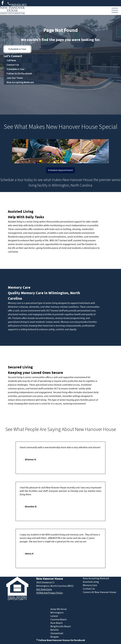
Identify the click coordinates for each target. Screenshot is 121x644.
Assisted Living (21, 212)
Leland (54, 616)
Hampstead (57, 633)
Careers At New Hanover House (100, 592)
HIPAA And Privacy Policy (50, 593)
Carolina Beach (59, 620)
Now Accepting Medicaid (20, 82)
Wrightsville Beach (61, 626)
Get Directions (44, 589)
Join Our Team (15, 78)
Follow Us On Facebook (19, 74)
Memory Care (19, 287)
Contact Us (13, 65)
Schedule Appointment (60, 170)
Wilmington (57, 613)
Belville (55, 630)
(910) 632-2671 (17, 4)
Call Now (11, 60)
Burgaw (55, 637)
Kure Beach (56, 623)
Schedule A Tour (17, 49)
